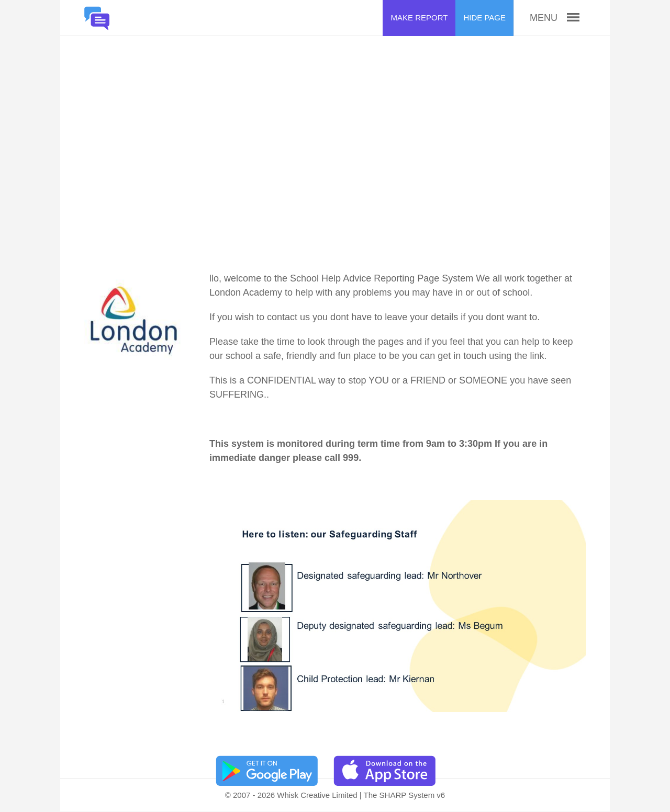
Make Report (419, 18)
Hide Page (484, 18)
